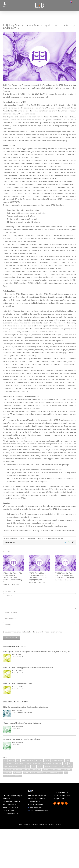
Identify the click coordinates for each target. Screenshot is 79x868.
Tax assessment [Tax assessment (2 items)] (17, 773)
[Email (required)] (39, 619)
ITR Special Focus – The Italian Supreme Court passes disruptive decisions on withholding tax (13, 577)
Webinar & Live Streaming (25, 712)
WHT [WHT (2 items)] (66, 773)
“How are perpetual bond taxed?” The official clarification (22, 723)
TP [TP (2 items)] (47, 773)
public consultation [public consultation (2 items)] (17, 770)
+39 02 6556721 (10, 810)
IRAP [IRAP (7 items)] (65, 764)
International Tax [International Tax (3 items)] (47, 764)
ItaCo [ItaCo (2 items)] (5, 767)
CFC (42, 538)
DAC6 (45, 538)
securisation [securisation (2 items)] (46, 770)
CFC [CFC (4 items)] (37, 761)
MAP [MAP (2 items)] (28, 767)
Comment (20, 657)
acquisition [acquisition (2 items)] (11, 761)
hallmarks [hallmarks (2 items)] (28, 764)
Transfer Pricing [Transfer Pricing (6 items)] (54, 773)
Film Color (58, 824)
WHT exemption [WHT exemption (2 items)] (8, 776)
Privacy (20, 824)
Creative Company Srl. (40, 824)
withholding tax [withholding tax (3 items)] (18, 776)
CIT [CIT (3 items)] (41, 761)
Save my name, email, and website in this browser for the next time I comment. (34, 632)
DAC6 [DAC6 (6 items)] (67, 761)
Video (19, 729)
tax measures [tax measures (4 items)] (40, 773)
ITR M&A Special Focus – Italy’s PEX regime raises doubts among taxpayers (65, 575)
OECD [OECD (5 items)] (33, 767)
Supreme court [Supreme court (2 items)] (8, 773)
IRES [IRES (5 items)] (70, 764)
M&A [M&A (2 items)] (23, 767)
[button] (5, 4)
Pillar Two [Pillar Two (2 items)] (70, 767)
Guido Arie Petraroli (12, 538)
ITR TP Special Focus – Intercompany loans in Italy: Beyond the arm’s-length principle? (38, 576)
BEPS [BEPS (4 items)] (23, 761)
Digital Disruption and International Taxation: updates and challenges (25, 707)
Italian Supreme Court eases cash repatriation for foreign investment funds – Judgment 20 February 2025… (37, 651)
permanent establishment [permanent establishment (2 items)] (51, 767)
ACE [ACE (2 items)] (5, 761)
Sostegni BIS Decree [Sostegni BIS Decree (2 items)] (56, 770)
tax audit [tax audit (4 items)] (26, 773)
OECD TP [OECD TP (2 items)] (40, 767)
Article (33, 538)
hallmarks (51, 538)
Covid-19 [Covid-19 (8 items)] (47, 761)
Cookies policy (28, 824)
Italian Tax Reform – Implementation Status (17, 684)
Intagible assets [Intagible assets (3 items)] (37, 764)
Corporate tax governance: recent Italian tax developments (22, 739)
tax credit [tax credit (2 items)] (32, 773)
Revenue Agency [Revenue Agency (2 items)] (36, 770)
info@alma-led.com (12, 813)
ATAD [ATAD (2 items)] (18, 761)
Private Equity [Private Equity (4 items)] (7, 770)
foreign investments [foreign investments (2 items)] (19, 764)
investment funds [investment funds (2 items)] (57, 764)
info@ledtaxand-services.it (40, 810)
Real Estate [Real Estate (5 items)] (27, 770)
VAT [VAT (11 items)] (61, 773)
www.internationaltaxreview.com (62, 531)
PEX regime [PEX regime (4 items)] (62, 767)
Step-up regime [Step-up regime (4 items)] (67, 770)
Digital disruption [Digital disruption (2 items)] (8, 764)
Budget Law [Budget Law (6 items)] (30, 761)
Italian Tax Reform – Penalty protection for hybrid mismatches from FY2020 (28, 668)
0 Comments (59, 538)
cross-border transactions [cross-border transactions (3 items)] (57, 761)
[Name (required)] (39, 612)
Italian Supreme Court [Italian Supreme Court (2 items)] (14, 767)
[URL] (39, 625)
